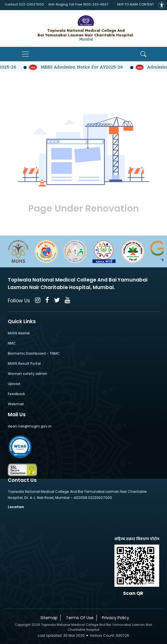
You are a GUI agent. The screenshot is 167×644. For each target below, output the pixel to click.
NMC (12, 343)
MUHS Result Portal (24, 363)
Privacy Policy (114, 618)
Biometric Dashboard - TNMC (34, 353)
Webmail (16, 404)
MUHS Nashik (19, 333)
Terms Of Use (79, 618)
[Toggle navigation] (25, 54)
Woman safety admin (27, 374)
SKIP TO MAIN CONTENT (135, 4)
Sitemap (48, 618)
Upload (14, 384)
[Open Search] (143, 54)
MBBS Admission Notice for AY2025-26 (79, 67)
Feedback (16, 394)
